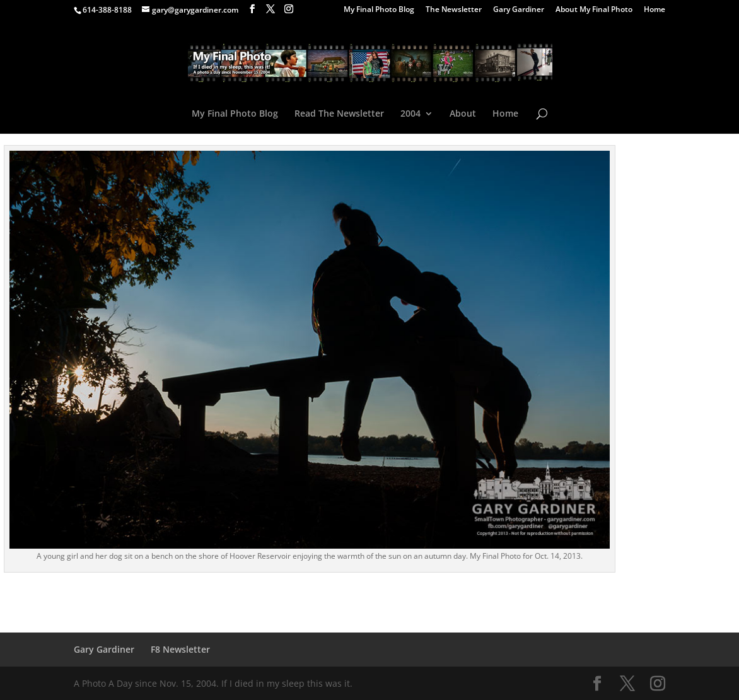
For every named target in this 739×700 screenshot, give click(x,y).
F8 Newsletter (180, 649)
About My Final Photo (594, 10)
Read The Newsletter (339, 114)
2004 (410, 114)
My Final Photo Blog (379, 10)
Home (655, 10)
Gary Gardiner (519, 10)
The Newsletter (454, 10)
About (463, 114)
